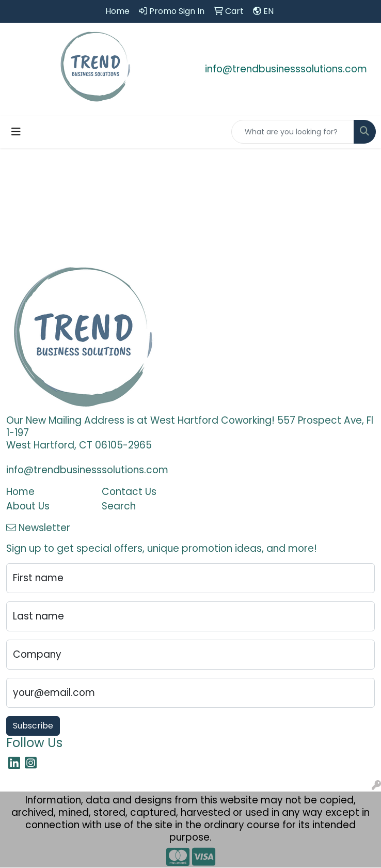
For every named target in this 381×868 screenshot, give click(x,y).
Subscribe (33, 726)
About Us (28, 506)
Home (20, 492)
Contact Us (129, 492)
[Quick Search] (293, 132)
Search (119, 506)
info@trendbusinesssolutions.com (286, 69)
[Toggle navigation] (16, 132)
